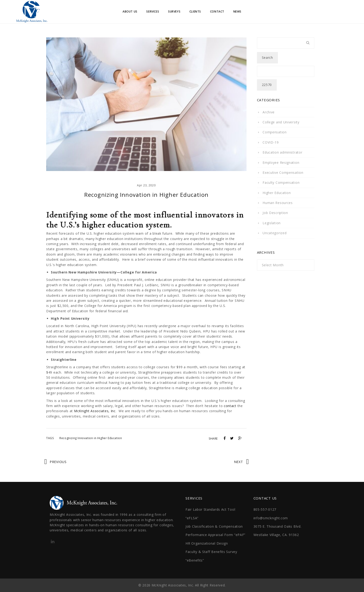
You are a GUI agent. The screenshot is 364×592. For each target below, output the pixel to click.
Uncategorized (275, 233)
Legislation (272, 223)
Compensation (275, 132)
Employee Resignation (281, 163)
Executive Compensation (283, 173)
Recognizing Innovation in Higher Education (91, 438)
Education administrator (282, 152)
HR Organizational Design (207, 543)
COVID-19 (271, 142)
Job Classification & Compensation (214, 526)
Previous (58, 462)
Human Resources (278, 203)
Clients (195, 12)
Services (153, 12)
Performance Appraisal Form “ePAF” (215, 535)
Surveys (174, 12)
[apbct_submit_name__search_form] (267, 85)
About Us (130, 12)
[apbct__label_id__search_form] (286, 71)
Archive (269, 112)
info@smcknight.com (271, 518)
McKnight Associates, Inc (95, 411)
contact (230, 406)
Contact (217, 12)
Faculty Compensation (281, 183)
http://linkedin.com (53, 543)
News (237, 12)
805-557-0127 (265, 509)
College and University (281, 122)
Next (239, 462)
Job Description (275, 213)
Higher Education (277, 193)
